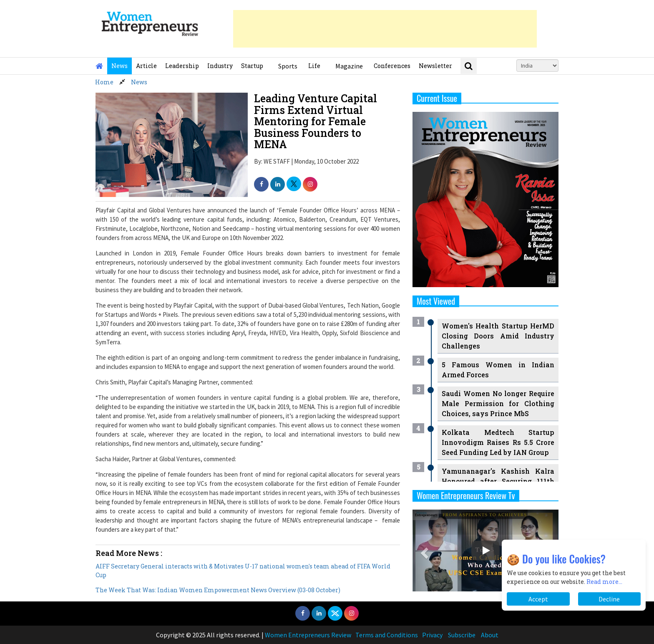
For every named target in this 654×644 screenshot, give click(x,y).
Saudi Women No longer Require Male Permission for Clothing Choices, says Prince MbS (498, 403)
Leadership (182, 66)
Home (104, 82)
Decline (609, 599)
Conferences (392, 66)
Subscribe (462, 635)
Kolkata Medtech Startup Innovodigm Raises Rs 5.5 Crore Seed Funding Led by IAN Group (498, 442)
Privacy (432, 635)
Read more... (604, 582)
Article (146, 66)
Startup (252, 66)
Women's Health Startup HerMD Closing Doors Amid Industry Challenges (498, 336)
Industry (220, 66)
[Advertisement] (385, 29)
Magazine (349, 66)
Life (314, 66)
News (119, 66)
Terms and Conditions (387, 635)
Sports (288, 66)
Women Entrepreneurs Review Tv (466, 495)
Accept (538, 599)
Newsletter (435, 66)
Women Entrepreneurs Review (308, 635)
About (490, 635)
